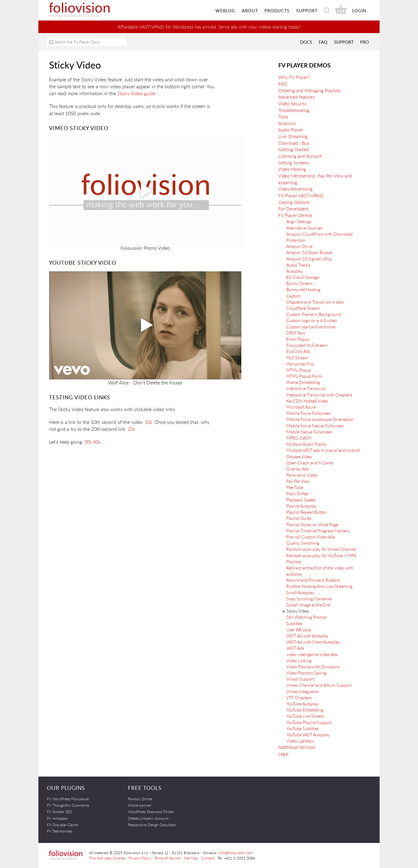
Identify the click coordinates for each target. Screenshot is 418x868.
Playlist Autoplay (302, 506)
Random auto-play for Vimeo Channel (321, 549)
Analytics (287, 123)
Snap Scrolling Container (309, 598)
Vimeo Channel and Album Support (319, 685)
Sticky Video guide (136, 93)
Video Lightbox (300, 741)
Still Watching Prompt (306, 617)
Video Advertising (296, 189)
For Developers (293, 208)
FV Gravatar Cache (62, 824)
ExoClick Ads (298, 351)
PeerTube (295, 487)
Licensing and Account (300, 156)
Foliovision (89, 10)
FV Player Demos (304, 65)
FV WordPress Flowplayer (68, 799)
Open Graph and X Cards (310, 463)
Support (344, 42)
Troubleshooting (294, 110)
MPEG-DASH (299, 438)
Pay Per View (298, 481)
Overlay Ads (298, 469)
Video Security (293, 103)
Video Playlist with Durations (313, 666)
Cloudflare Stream (303, 308)
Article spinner (140, 805)
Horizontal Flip (300, 364)
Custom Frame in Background (314, 314)
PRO (365, 42)
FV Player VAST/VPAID (301, 195)
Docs (306, 42)
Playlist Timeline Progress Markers (318, 531)
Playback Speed (301, 500)
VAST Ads (295, 648)
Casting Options (294, 202)
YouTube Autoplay (303, 704)
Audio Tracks (298, 265)
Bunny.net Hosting (303, 290)
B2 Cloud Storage (303, 277)
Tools (283, 117)
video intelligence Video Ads (312, 654)
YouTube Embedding (305, 710)
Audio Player (291, 130)
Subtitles (294, 623)
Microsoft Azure (301, 407)
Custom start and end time (311, 327)
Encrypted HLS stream (307, 345)
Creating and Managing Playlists (309, 90)
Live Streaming (293, 136)
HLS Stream (297, 357)
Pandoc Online (140, 799)
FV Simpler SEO (60, 812)
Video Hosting (292, 169)
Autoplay (295, 271)
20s (131, 429)
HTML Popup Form (304, 376)
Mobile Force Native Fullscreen (315, 425)
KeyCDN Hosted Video (307, 401)
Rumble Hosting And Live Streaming (319, 586)
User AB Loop (299, 629)
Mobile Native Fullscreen (309, 432)
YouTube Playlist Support (309, 722)
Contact (208, 858)
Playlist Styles (299, 518)
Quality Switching (303, 543)
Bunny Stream (299, 283)
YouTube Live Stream (305, 716)
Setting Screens (294, 162)
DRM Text (296, 333)
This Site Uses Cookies (107, 858)
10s (148, 422)
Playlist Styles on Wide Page (312, 524)
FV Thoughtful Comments (68, 805)
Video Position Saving (306, 673)
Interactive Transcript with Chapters (319, 395)
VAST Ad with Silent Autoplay (313, 642)
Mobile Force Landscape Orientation (320, 419)
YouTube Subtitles (302, 728)
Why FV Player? (294, 77)
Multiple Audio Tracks (306, 444)
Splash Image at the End (308, 605)
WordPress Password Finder (151, 812)
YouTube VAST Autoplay (308, 734)
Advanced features (297, 97)
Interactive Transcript (306, 388)
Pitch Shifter (298, 493)
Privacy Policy (140, 858)
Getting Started (294, 149)
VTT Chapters (299, 697)
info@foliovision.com (236, 852)
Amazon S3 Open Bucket (309, 252)
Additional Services (297, 747)
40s (97, 441)
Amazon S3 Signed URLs (309, 259)
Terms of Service (167, 858)
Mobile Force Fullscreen (309, 413)
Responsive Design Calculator (152, 824)
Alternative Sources (304, 228)
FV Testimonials (59, 831)
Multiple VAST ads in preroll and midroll (323, 450)
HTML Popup (299, 370)
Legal (283, 754)
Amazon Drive (299, 246)
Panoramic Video (302, 475)
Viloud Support (300, 679)
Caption (294, 296)
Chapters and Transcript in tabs (315, 302)
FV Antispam (57, 818)
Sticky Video (298, 611)
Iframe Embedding (303, 382)
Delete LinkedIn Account (148, 818)
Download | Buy (294, 143)
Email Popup (298, 339)
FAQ (323, 42)
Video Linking (299, 660)
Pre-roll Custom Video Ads (311, 537)
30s (88, 441)
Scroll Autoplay (300, 592)
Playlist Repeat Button (306, 512)
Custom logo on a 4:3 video (312, 320)
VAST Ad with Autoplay (307, 636)
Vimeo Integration (303, 691)
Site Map (191, 858)
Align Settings (299, 222)
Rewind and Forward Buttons (313, 580)
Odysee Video (299, 456)
